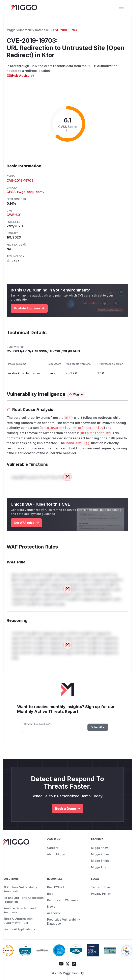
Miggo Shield (100, 861)
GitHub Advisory (20, 76)
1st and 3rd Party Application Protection (24, 900)
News (51, 907)
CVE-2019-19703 (65, 30)
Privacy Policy (101, 894)
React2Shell (56, 887)
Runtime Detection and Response (20, 910)
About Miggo (56, 854)
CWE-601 (14, 215)
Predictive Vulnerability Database (64, 921)
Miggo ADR (99, 867)
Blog (50, 894)
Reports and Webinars (63, 900)
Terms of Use (100, 887)
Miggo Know (100, 848)
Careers (53, 848)
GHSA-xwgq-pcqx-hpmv (25, 192)
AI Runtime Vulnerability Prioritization (20, 889)
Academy (54, 913)
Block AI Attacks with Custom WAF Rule (18, 921)
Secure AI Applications (19, 929)
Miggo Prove (100, 854)
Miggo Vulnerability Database (28, 30)
